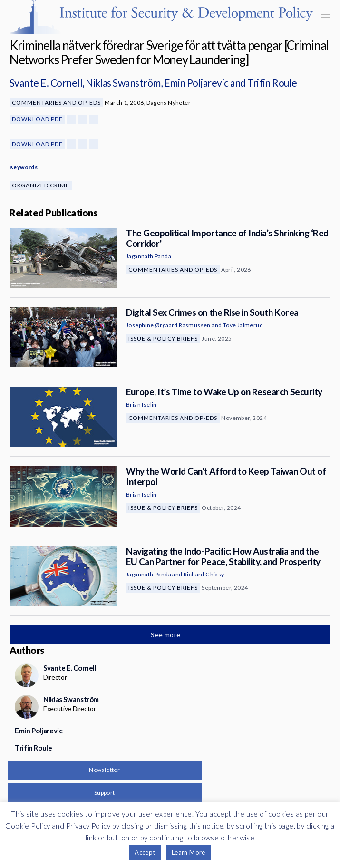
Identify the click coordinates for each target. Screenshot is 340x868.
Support (105, 793)
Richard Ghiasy (204, 574)
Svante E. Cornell (46, 83)
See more (166, 635)
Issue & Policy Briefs (163, 338)
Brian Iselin (141, 405)
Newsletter (104, 770)
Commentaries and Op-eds (56, 102)
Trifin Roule (272, 83)
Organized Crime (41, 185)
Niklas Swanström (123, 83)
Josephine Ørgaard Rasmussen (168, 325)
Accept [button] (145, 852)
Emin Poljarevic (196, 83)
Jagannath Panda (149, 256)
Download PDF (37, 119)
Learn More (189, 852)
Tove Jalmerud (243, 325)
